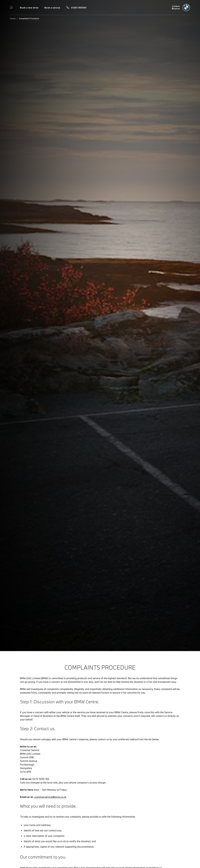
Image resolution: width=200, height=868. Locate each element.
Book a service (52, 8)
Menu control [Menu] (12, 8)
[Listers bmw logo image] (181, 8)
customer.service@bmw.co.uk (50, 797)
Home (13, 18)
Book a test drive (29, 8)
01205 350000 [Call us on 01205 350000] (79, 8)
